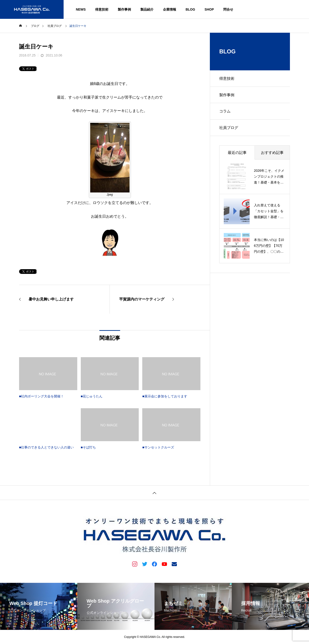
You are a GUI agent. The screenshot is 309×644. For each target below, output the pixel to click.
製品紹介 (147, 9)
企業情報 (170, 9)
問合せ (228, 9)
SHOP (209, 9)
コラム (225, 111)
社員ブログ (229, 128)
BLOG (190, 9)
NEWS (81, 9)
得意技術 (102, 9)
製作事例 (124, 9)
